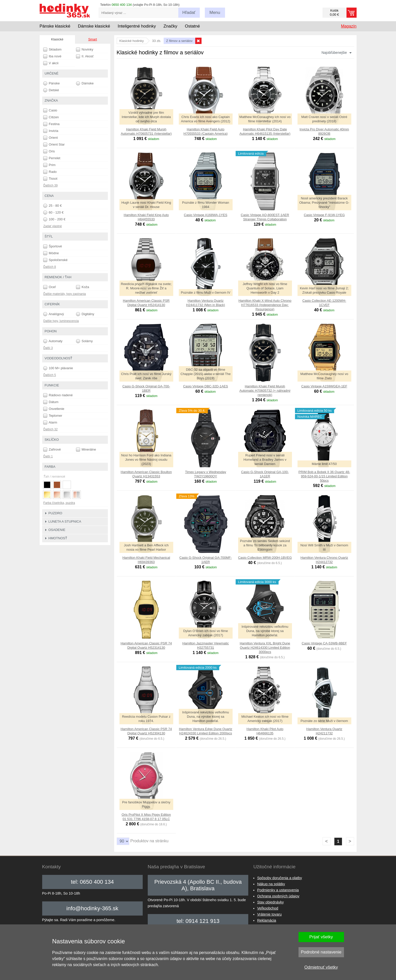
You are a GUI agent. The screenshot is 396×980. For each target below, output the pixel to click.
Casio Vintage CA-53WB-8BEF (324, 643)
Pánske (52, 83)
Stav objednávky (270, 902)
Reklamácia (267, 920)
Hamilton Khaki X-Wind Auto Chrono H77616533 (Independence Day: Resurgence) (265, 305)
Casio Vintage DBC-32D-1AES (206, 386)
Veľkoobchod (268, 908)
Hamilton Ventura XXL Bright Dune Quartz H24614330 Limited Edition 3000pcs (265, 648)
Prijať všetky (321, 937)
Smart (93, 39)
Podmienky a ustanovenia (278, 890)
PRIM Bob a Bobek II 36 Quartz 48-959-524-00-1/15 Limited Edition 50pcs (324, 476)
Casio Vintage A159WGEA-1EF (324, 386)
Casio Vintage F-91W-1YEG (324, 215)
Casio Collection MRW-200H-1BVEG (265, 558)
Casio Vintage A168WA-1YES (206, 215)
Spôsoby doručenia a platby (280, 878)
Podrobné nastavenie (321, 952)
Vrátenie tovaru (269, 914)
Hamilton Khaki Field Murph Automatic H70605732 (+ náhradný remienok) (265, 391)
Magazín (349, 26)
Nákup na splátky (271, 884)
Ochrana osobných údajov (278, 896)
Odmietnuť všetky (321, 967)
